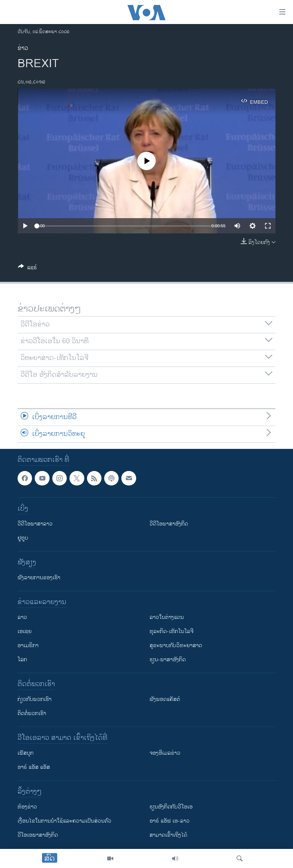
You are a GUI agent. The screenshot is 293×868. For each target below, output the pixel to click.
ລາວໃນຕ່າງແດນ (167, 617)
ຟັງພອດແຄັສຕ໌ (165, 699)
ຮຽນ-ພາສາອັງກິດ (168, 660)
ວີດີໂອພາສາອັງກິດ (169, 524)
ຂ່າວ (23, 48)
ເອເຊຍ (25, 631)
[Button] (27, 269)
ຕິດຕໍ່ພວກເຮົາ (32, 713)
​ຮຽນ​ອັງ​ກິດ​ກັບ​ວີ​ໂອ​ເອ (171, 807)
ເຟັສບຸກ (26, 753)
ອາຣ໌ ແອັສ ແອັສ (34, 767)
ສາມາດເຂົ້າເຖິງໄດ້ (168, 835)
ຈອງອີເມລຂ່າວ (165, 753)
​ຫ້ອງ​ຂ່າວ (27, 807)
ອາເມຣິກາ (28, 645)
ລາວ (22, 617)
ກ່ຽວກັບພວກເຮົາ (35, 699)
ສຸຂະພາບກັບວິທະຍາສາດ (176, 645)
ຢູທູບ (23, 538)
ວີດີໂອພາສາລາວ (35, 524)
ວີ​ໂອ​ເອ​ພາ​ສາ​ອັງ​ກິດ (38, 835)
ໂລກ (22, 660)
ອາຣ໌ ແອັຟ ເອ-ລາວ (170, 821)
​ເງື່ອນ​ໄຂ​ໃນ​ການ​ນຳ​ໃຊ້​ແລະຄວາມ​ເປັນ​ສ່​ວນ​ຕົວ (64, 821)
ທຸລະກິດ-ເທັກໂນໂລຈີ (171, 631)
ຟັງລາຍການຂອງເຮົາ (39, 578)
